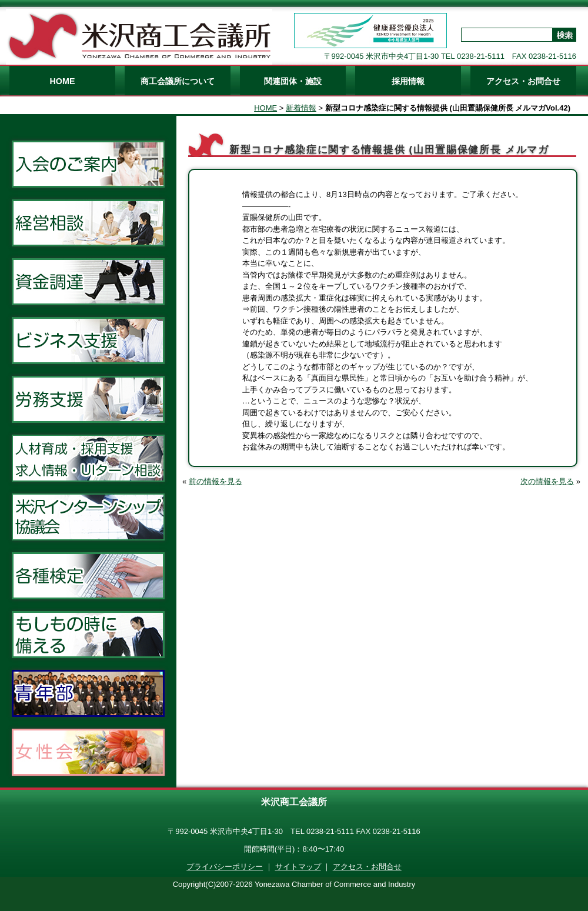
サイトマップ (298, 867)
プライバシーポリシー (225, 867)
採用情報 (408, 81)
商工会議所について (178, 81)
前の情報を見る (216, 481)
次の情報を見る (547, 481)
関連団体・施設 (293, 81)
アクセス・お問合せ (523, 81)
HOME (63, 81)
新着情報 (301, 108)
